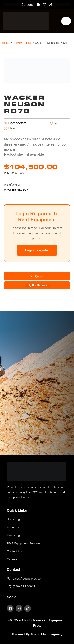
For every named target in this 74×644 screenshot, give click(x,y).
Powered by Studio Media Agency (37, 634)
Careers (27, 5)
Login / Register (37, 250)
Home (6, 43)
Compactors (22, 43)
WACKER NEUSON (16, 190)
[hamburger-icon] (66, 21)
